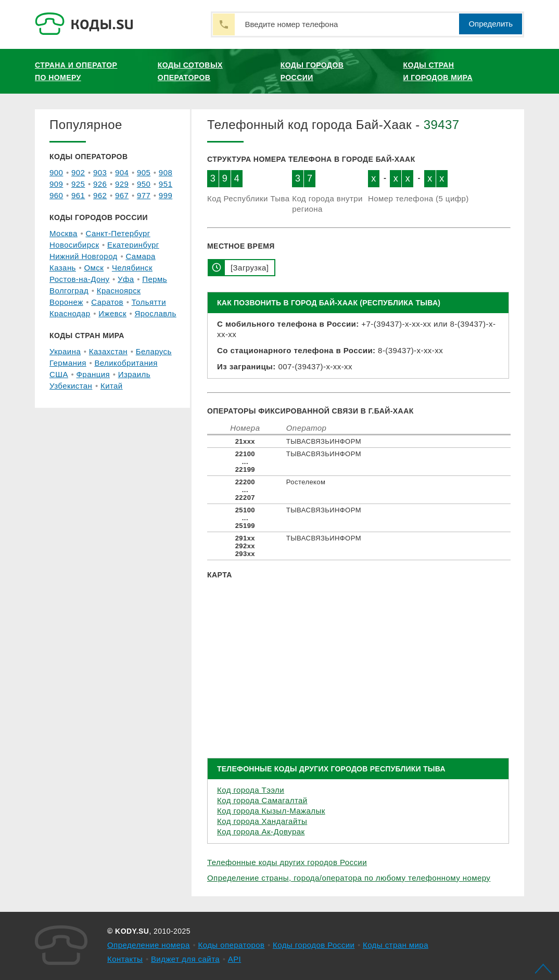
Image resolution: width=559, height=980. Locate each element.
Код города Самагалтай (262, 800)
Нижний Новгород (84, 256)
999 (166, 195)
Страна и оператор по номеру (76, 71)
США (59, 374)
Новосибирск (74, 245)
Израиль (134, 374)
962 (100, 195)
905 (144, 172)
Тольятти (149, 302)
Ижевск (112, 313)
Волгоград (69, 291)
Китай (112, 386)
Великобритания (126, 363)
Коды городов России (312, 71)
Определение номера (149, 945)
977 (144, 195)
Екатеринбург (133, 245)
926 (100, 184)
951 (166, 184)
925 (78, 184)
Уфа (126, 279)
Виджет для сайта (185, 959)
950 (144, 184)
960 (56, 195)
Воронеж (66, 302)
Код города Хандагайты (262, 821)
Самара (140, 256)
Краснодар (70, 313)
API (235, 959)
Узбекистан (71, 386)
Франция (93, 374)
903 (100, 172)
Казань (63, 268)
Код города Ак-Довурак (261, 831)
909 (56, 184)
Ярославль (156, 313)
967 (122, 195)
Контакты (125, 959)
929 (122, 184)
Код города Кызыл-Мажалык (271, 811)
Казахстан (108, 351)
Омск (94, 268)
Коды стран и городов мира (438, 71)
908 (166, 172)
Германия (68, 363)
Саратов (107, 302)
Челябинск (132, 268)
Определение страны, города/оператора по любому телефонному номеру (349, 878)
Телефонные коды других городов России (287, 862)
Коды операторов (232, 945)
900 (56, 172)
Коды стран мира (396, 945)
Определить (491, 24)
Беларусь (154, 351)
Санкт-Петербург (118, 233)
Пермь (155, 279)
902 (78, 172)
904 (122, 172)
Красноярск (119, 291)
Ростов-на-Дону (79, 279)
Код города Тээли (251, 790)
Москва (63, 233)
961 (78, 195)
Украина (65, 351)
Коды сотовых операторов (190, 71)
